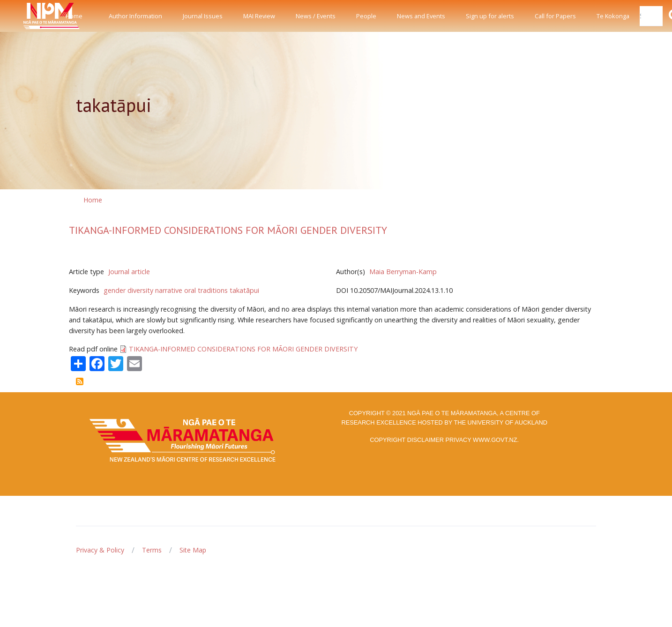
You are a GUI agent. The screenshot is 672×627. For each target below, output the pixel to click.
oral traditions (206, 290)
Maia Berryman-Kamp (403, 272)
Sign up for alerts (490, 16)
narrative (169, 290)
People (366, 16)
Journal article (129, 272)
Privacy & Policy (100, 550)
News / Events (316, 16)
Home (74, 16)
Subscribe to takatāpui (80, 381)
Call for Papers (555, 16)
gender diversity (128, 290)
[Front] (28, 16)
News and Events (421, 16)
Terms (152, 550)
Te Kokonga (613, 16)
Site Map (193, 550)
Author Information (135, 16)
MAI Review (259, 16)
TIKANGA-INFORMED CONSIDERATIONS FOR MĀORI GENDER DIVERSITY (228, 230)
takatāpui (244, 290)
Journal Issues (203, 16)
